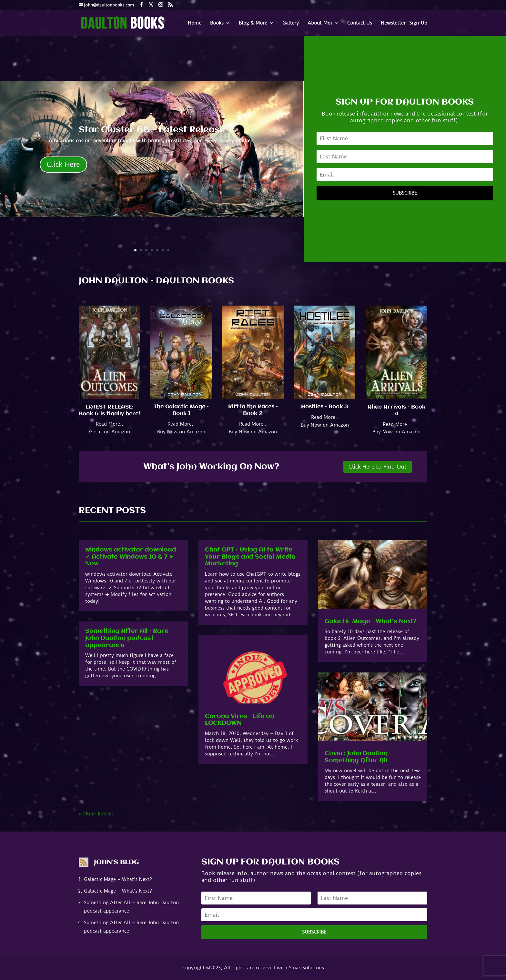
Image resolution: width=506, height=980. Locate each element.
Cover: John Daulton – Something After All (358, 757)
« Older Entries (96, 814)
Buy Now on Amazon (181, 432)
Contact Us (360, 23)
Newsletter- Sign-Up (404, 23)
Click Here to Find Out (378, 467)
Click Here (63, 164)
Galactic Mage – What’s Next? (371, 621)
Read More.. (110, 424)
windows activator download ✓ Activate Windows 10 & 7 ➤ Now (131, 557)
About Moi (320, 23)
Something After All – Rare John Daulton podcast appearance (127, 638)
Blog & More (253, 23)
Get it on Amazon (110, 432)
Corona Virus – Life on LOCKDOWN (239, 720)
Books (217, 23)
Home (195, 23)
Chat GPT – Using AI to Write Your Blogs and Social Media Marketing (250, 557)
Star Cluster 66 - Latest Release (152, 130)
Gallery (291, 23)
